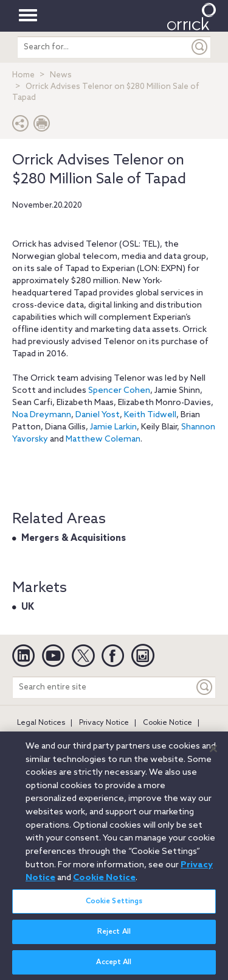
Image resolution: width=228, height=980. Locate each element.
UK (28, 607)
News (61, 75)
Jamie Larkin (113, 427)
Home (23, 75)
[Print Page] (42, 126)
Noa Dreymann (42, 415)
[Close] (213, 755)
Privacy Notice (104, 723)
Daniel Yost (98, 415)
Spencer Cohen (119, 391)
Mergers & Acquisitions (74, 538)
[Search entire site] (103, 687)
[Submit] (200, 47)
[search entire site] (103, 47)
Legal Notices (41, 723)
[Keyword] (205, 687)
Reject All (114, 937)
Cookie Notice (168, 723)
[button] (21, 126)
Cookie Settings (114, 907)
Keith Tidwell (150, 415)
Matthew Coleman (103, 439)
